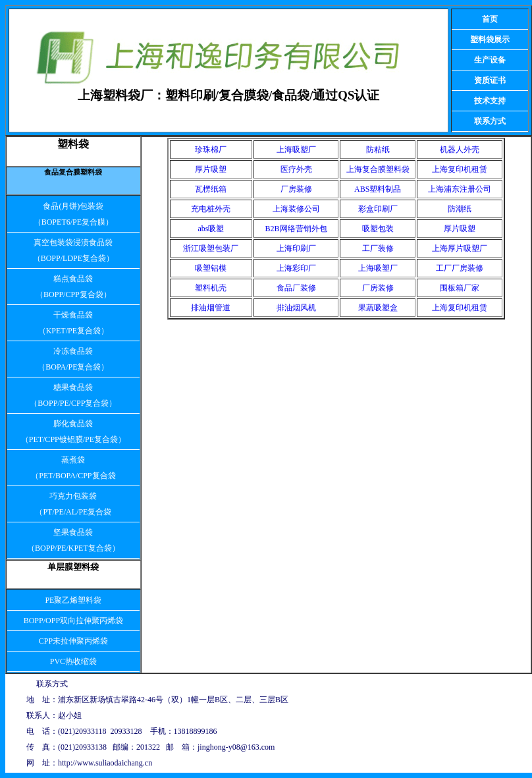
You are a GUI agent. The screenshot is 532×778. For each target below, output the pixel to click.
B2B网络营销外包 (296, 229)
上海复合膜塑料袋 (378, 169)
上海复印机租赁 (460, 169)
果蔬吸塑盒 (378, 308)
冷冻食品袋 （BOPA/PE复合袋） (73, 359)
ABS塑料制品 (378, 189)
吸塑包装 (378, 229)
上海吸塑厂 (296, 150)
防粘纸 (378, 150)
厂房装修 (296, 189)
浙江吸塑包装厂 (211, 248)
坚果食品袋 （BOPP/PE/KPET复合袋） (73, 540)
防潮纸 (460, 209)
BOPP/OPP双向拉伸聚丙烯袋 (73, 621)
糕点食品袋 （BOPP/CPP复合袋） (73, 287)
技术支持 (490, 101)
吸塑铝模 (211, 268)
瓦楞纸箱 (211, 189)
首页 (490, 19)
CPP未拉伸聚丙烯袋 (73, 641)
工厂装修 (378, 248)
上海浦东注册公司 (460, 189)
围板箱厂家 (460, 288)
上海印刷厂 (296, 248)
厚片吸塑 (211, 169)
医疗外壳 (296, 169)
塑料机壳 (211, 288)
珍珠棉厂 (211, 150)
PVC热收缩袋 (73, 661)
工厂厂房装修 (460, 268)
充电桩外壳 (211, 209)
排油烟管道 (211, 308)
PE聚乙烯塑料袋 (73, 600)
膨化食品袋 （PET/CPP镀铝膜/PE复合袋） (73, 431)
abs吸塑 (211, 229)
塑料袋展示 (490, 40)
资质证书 (490, 80)
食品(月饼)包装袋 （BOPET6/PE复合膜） (73, 214)
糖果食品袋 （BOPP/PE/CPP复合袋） (73, 395)
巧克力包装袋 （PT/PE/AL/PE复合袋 (73, 504)
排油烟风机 (296, 308)
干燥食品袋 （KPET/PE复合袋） (73, 323)
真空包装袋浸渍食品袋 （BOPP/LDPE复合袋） (73, 250)
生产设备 (490, 60)
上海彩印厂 (296, 268)
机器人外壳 (460, 150)
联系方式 (490, 121)
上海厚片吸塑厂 (460, 248)
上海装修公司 (296, 209)
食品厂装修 (296, 288)
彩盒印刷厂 (378, 209)
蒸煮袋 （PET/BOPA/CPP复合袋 (73, 468)
